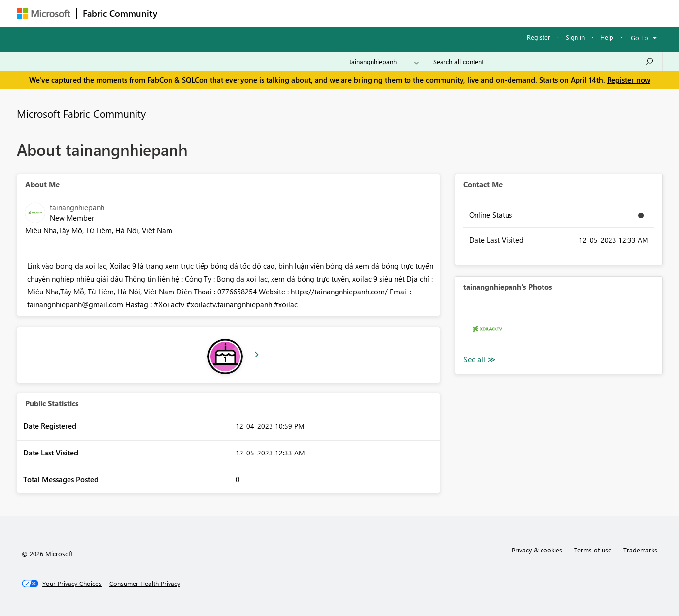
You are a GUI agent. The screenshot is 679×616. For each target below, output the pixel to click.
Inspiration (223, 13)
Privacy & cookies (537, 550)
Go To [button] (640, 38)
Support (431, 13)
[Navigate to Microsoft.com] (43, 14)
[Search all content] (544, 62)
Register (539, 37)
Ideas (263, 13)
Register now (629, 80)
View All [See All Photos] (479, 360)
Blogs (351, 13)
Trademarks (640, 550)
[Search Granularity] (384, 62)
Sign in (575, 37)
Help (607, 37)
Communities (307, 13)
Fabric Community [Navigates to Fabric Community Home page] (120, 13)
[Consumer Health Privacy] (145, 584)
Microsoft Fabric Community (81, 113)
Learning (389, 13)
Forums (180, 13)
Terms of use (593, 550)
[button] (487, 329)
